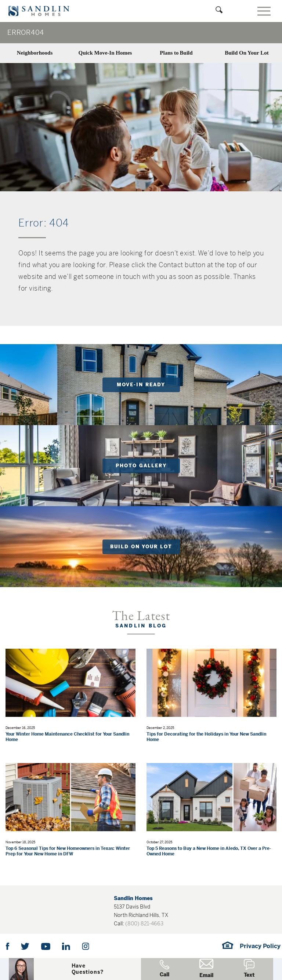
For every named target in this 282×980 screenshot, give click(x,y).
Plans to (176, 53)
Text (249, 969)
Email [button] (206, 969)
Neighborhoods (35, 53)
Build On (247, 53)
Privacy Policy (260, 946)
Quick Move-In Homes (105, 53)
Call (164, 969)
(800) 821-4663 (144, 924)
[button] (87, 969)
